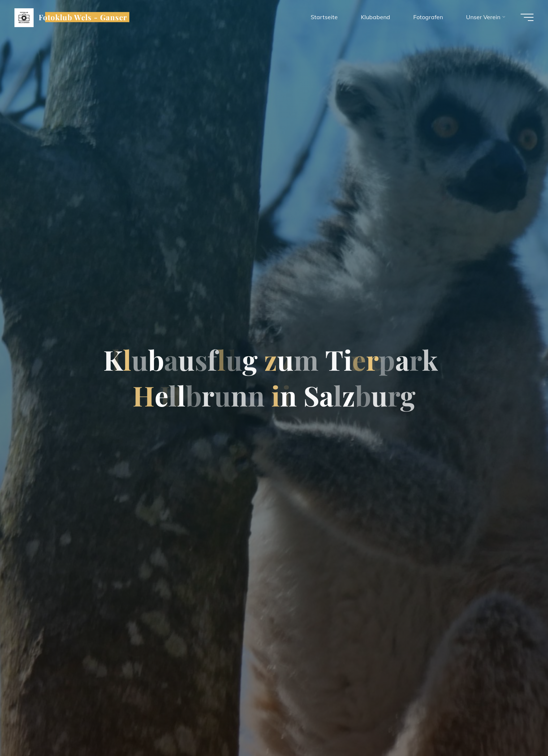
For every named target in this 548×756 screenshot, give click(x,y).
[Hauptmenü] (527, 17)
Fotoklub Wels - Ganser (83, 17)
